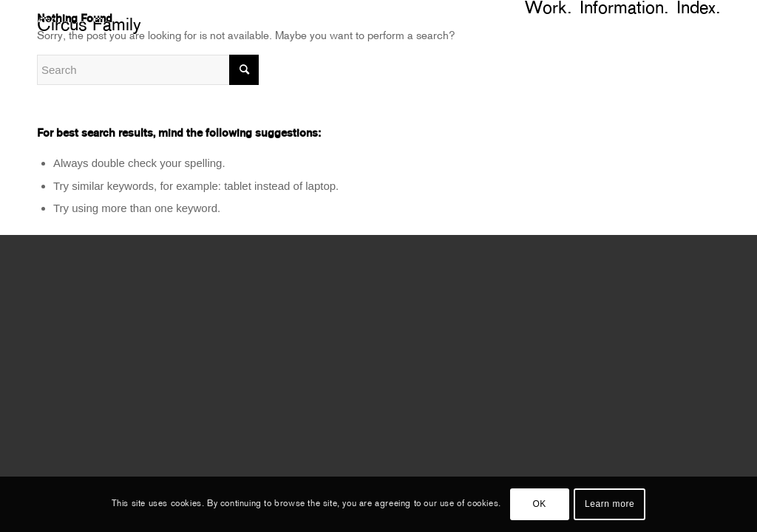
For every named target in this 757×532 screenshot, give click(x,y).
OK (539, 504)
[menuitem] (717, 10)
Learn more (610, 504)
